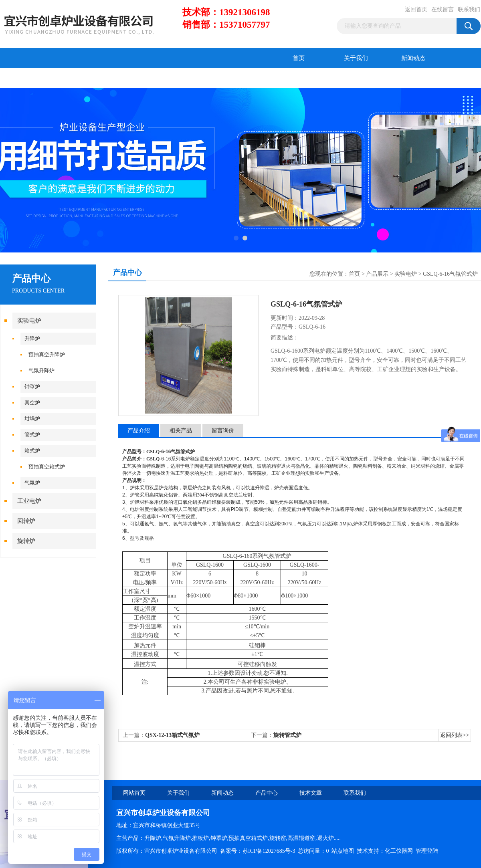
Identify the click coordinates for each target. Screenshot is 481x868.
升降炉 (32, 338)
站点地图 (343, 851)
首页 (299, 58)
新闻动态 (413, 58)
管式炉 (32, 435)
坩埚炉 (32, 419)
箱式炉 (32, 451)
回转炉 (26, 521)
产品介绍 (139, 431)
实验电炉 (29, 321)
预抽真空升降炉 (47, 354)
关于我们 (356, 58)
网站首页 (134, 793)
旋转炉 (26, 541)
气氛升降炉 (41, 370)
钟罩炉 (32, 387)
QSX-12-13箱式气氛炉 (172, 735)
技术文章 (86, 78)
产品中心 (29, 78)
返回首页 (416, 9)
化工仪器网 (399, 851)
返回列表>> (455, 735)
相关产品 (181, 431)
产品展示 (377, 274)
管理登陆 (427, 851)
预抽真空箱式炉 (47, 467)
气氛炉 (32, 483)
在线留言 (443, 9)
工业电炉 (29, 501)
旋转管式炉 (287, 735)
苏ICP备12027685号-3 (269, 851)
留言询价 (223, 431)
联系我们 (469, 9)
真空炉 (32, 403)
